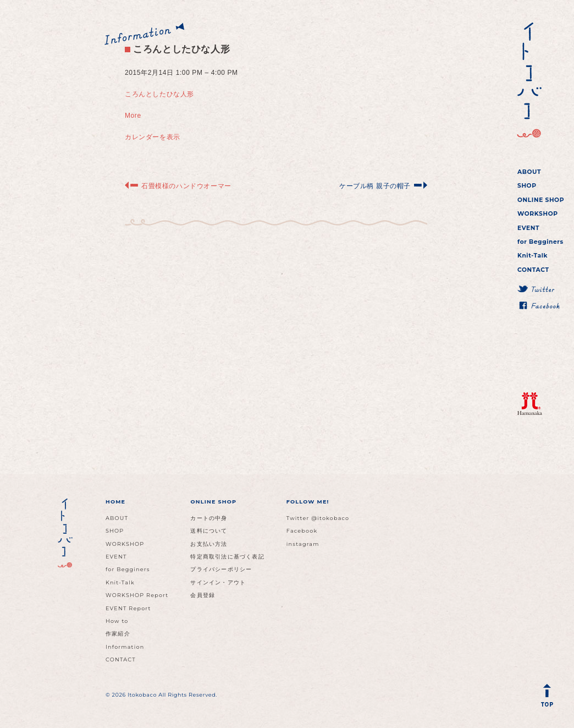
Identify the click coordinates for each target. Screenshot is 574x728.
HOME (115, 502)
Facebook (302, 531)
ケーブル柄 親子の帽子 (375, 186)
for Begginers (540, 242)
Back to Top (549, 698)
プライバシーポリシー (221, 569)
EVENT (528, 228)
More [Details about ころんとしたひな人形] (133, 116)
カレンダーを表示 (153, 137)
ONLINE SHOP (541, 200)
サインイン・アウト (218, 582)
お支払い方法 (209, 544)
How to (117, 621)
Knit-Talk (532, 256)
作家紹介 (118, 634)
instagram (303, 544)
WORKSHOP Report (137, 595)
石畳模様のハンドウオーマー (186, 186)
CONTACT (533, 270)
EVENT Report (128, 608)
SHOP (527, 186)
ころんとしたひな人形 (177, 49)
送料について (209, 531)
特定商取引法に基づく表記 (227, 557)
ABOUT (529, 172)
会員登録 (203, 595)
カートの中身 (209, 518)
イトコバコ (528, 81)
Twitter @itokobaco (318, 518)
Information (125, 647)
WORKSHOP (538, 214)
